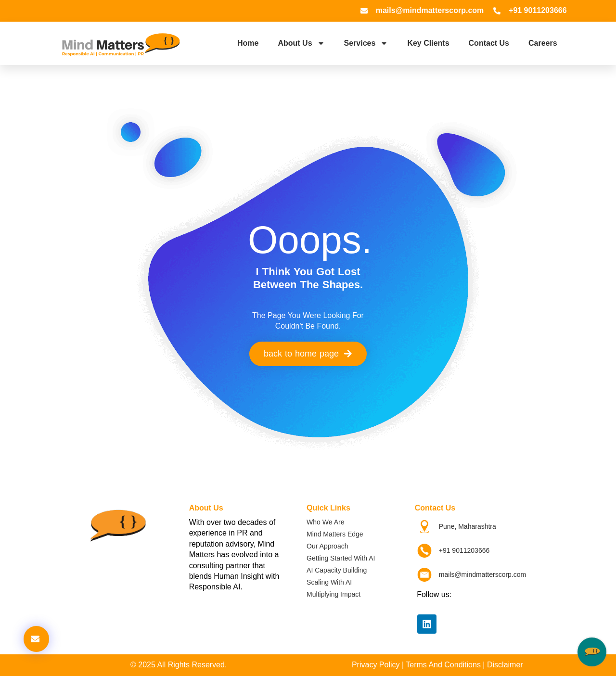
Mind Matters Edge (335, 534)
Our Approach (327, 546)
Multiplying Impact (334, 594)
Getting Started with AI (341, 558)
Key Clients (428, 43)
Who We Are (325, 522)
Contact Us (489, 43)
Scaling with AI (329, 582)
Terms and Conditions (443, 665)
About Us (301, 43)
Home (248, 43)
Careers (543, 43)
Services (366, 43)
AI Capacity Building (337, 570)
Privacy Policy (376, 665)
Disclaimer (505, 665)
